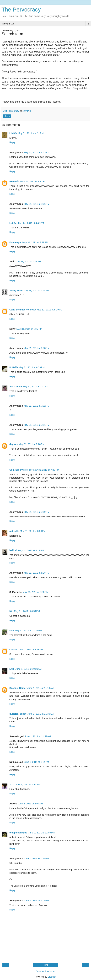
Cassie (13, 650)
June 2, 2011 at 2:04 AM (30, 804)
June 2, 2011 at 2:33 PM (36, 858)
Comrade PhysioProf (21, 470)
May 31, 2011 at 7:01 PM (36, 386)
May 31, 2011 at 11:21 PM (28, 630)
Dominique (15, 242)
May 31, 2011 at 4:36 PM (37, 204)
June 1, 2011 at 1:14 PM (36, 762)
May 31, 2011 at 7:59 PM (37, 512)
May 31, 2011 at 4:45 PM (31, 223)
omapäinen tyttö (18, 833)
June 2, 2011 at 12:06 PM (41, 833)
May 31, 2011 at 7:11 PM (37, 425)
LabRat (13, 223)
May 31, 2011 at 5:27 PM (29, 329)
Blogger (52, 977)
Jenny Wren (16, 291)
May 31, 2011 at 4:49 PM (35, 242)
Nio (11, 611)
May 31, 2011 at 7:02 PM (37, 406)
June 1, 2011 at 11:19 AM (41, 688)
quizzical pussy (18, 714)
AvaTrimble (16, 386)
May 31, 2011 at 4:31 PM (31, 133)
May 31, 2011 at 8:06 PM (33, 531)
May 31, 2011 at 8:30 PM (35, 592)
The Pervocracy (21, 10)
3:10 (12, 784)
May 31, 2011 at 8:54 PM (27, 611)
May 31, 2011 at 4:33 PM (37, 152)
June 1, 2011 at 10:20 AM (28, 669)
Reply (12, 142)
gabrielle (14, 531)
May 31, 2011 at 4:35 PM (33, 181)
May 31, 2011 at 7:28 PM (32, 444)
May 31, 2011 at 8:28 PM (37, 573)
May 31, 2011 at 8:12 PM (31, 550)
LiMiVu (13, 133)
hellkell (13, 550)
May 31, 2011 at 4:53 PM (36, 291)
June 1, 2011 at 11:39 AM (41, 714)
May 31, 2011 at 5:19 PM (50, 310)
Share (7, 116)
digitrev (14, 444)
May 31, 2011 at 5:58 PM (37, 348)
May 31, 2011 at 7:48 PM (46, 470)
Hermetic (14, 181)
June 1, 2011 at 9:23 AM (30, 650)
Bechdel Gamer (18, 688)
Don (12, 630)
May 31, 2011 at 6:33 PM (32, 367)
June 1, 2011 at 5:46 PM (28, 784)
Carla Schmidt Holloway (23, 310)
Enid (12, 669)
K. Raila (14, 367)
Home (45, 965)
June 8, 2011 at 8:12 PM (36, 901)
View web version (46, 971)
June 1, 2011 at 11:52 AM (38, 736)
